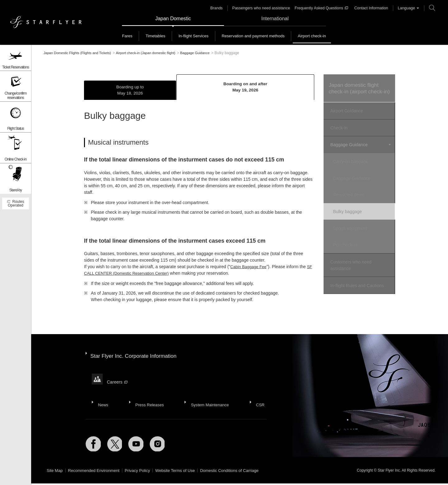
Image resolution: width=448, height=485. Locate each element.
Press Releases (147, 393)
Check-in (338, 134)
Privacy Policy (143, 472)
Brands (220, 8)
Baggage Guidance (348, 150)
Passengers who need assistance (263, 8)
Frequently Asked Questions (322, 8)
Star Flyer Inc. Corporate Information (136, 355)
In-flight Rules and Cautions (356, 279)
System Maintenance (206, 393)
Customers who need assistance (350, 260)
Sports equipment (354, 226)
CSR (254, 393)
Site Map (55, 472)
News (102, 393)
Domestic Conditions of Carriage (241, 472)
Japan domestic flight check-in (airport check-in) (358, 92)
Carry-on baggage (355, 165)
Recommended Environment (97, 472)
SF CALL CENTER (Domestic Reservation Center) (133, 275)
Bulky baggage (352, 211)
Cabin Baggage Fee (250, 268)
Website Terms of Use (183, 472)
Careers (118, 375)
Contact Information (370, 8)
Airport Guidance (346, 119)
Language (404, 8)
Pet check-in (349, 241)
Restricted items (353, 195)
